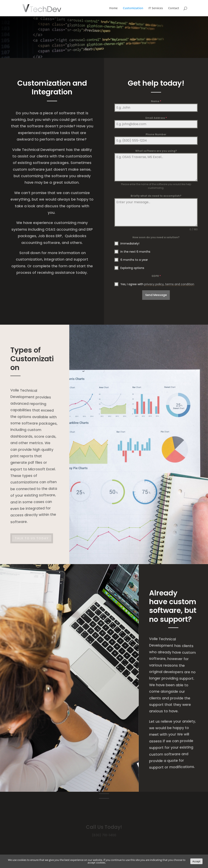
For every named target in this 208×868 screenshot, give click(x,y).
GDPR (156, 276)
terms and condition (180, 284)
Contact (174, 8)
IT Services (156, 8)
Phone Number (156, 134)
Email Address (156, 118)
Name (156, 101)
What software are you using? (156, 151)
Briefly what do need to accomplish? (156, 196)
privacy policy (154, 284)
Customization (133, 8)
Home (113, 8)
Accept (196, 861)
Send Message (156, 295)
